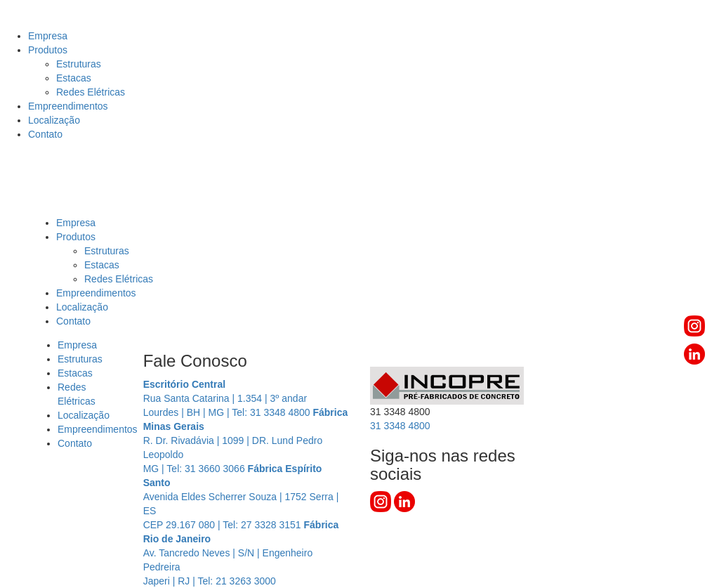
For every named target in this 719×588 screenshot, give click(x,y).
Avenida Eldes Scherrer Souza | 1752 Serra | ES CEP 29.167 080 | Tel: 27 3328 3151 (241, 497)
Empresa (48, 36)
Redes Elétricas (91, 92)
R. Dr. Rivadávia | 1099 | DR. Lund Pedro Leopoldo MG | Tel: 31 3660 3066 (246, 440)
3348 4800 (400, 426)
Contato (45, 134)
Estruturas (79, 64)
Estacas (74, 78)
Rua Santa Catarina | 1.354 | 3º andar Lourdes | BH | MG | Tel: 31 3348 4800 (228, 398)
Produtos (48, 50)
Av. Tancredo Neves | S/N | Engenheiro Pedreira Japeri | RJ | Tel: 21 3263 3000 (241, 553)
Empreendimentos (68, 106)
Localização (54, 120)
